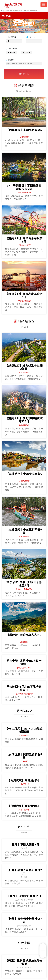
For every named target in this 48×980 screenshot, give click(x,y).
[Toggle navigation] (44, 5)
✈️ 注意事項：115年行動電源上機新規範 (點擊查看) (20, 11)
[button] (4, 24)
